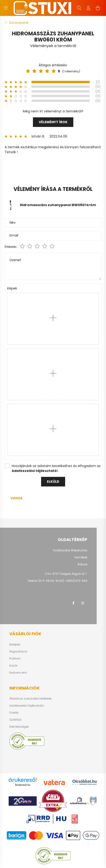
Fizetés (14, 713)
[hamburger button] (6, 8)
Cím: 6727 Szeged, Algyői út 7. (66, 574)
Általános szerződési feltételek (30, 699)
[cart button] (98, 8)
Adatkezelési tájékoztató (26, 706)
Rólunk (83, 564)
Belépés (15, 645)
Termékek (81, 557)
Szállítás (16, 720)
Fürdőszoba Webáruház (70, 550)
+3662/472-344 (76, 581)
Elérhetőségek (19, 727)
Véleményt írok (53, 122)
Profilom (15, 659)
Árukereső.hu (23, 785)
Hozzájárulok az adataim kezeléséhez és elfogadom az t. (56, 468)
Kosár (13, 666)
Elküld (53, 482)
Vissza (16, 498)
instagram (83, 603)
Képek (12, 288)
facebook (73, 603)
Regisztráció (18, 652)
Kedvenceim (18, 673)
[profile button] (88, 8)
